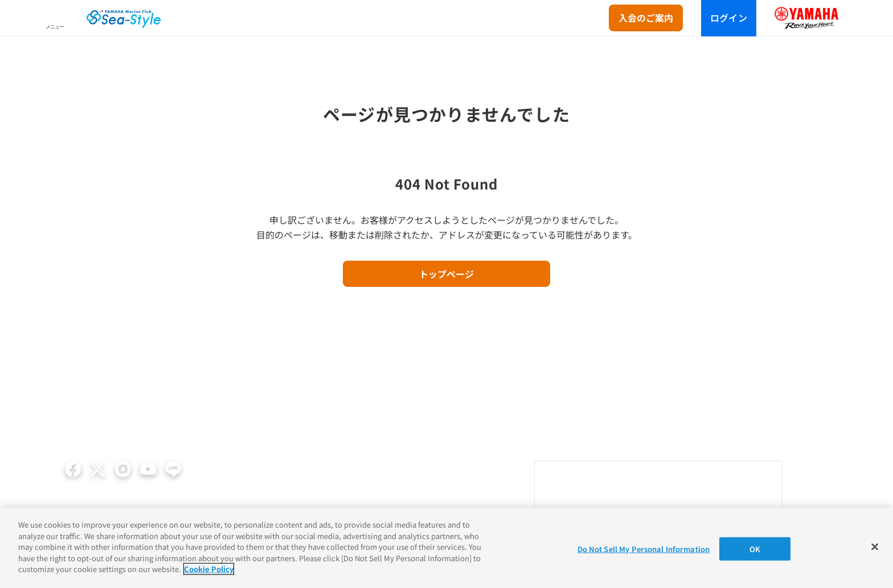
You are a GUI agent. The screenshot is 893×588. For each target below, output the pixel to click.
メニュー (55, 27)
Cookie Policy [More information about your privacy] (209, 569)
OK (755, 548)
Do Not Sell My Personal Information (644, 548)
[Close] (875, 546)
